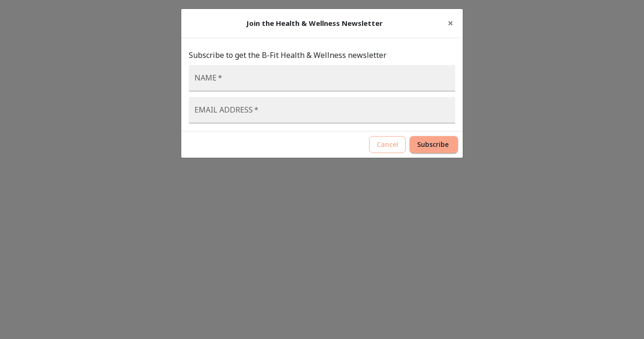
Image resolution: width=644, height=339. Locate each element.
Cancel (387, 145)
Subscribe (434, 145)
